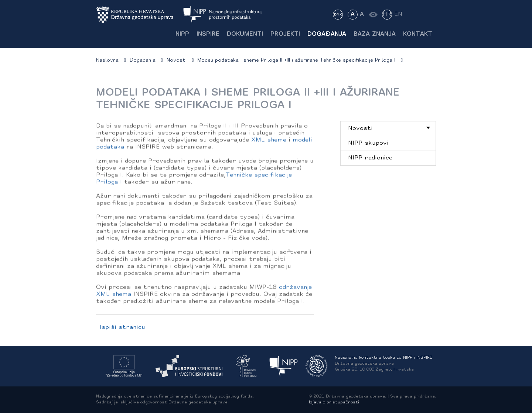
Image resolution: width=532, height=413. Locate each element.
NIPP (182, 34)
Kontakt (418, 34)
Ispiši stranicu (122, 327)
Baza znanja (375, 34)
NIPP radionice (370, 158)
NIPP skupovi (368, 143)
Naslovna (107, 60)
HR (387, 14)
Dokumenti (245, 34)
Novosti (177, 60)
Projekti (285, 34)
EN (398, 14)
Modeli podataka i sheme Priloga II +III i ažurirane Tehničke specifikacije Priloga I (296, 60)
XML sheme (269, 141)
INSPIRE (208, 34)
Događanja (327, 34)
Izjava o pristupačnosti (334, 402)
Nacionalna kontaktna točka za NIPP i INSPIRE (383, 358)
